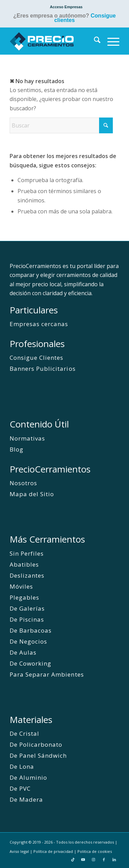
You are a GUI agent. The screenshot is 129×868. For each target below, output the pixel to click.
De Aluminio (28, 777)
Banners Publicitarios (42, 369)
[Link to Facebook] (104, 859)
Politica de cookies (95, 851)
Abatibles (24, 564)
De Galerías (27, 608)
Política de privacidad (53, 851)
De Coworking (30, 663)
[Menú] (110, 41)
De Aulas (23, 652)
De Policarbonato (36, 744)
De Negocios (28, 641)
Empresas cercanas (39, 324)
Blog (17, 449)
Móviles (21, 586)
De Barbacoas (31, 630)
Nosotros (23, 483)
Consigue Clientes (36, 358)
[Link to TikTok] (73, 859)
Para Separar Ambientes (47, 674)
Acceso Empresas (66, 7)
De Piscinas (27, 619)
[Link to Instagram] (94, 859)
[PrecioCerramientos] (53, 41)
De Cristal (24, 733)
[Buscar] (94, 41)
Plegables (24, 597)
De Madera (26, 799)
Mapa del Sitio (32, 494)
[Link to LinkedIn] (114, 859)
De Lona (22, 766)
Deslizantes (27, 575)
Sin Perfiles (27, 553)
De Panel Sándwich (38, 755)
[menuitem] (66, 7)
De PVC (20, 788)
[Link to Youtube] (83, 859)
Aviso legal (19, 851)
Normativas (27, 438)
